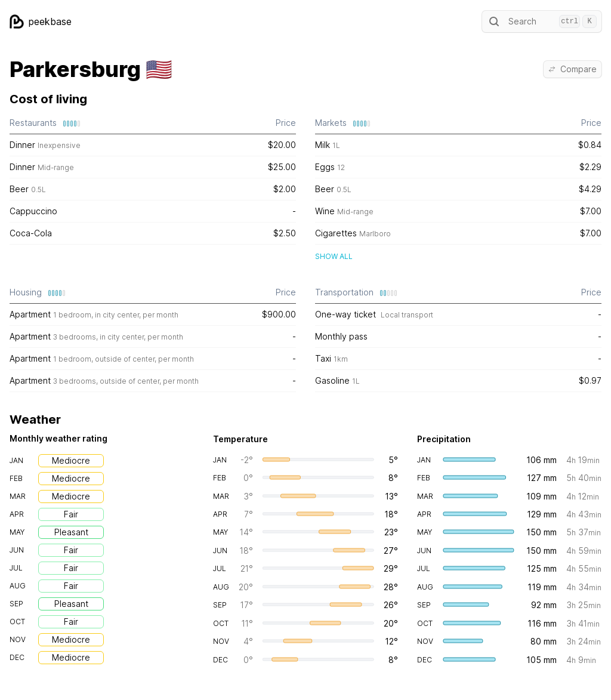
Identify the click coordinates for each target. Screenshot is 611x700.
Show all (334, 256)
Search (542, 21)
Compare (573, 69)
